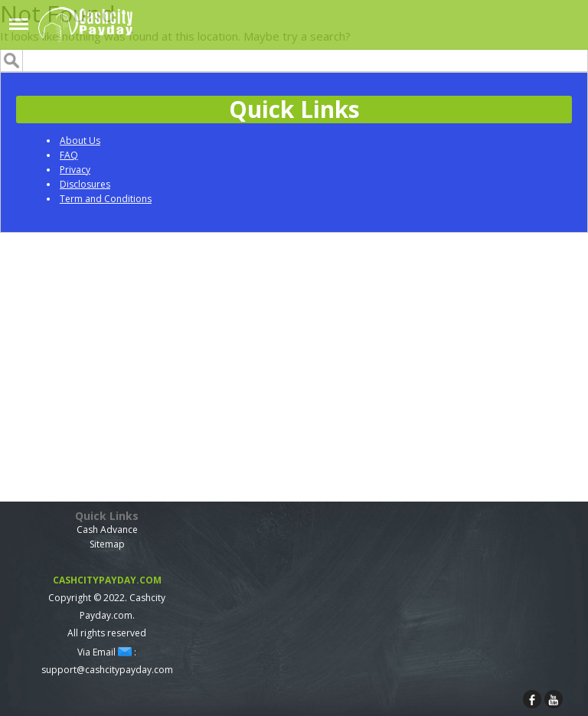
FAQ (69, 155)
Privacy (75, 170)
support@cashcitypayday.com (107, 670)
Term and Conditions (106, 199)
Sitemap (107, 544)
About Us (80, 141)
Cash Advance (107, 530)
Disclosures (85, 184)
